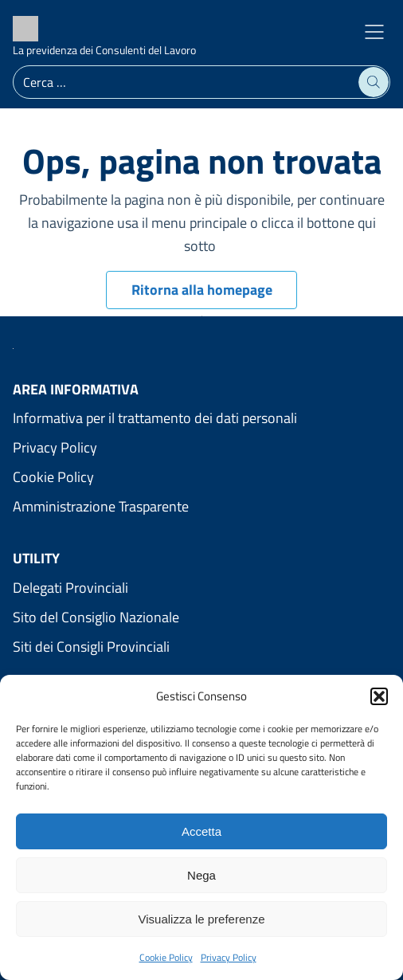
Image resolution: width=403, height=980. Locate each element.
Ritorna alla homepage (202, 290)
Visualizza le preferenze (202, 919)
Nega (201, 875)
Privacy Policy (229, 957)
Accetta (201, 831)
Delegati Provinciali (70, 588)
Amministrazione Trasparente (101, 506)
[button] (379, 696)
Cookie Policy (166, 957)
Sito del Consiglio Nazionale (96, 617)
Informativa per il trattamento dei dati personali (155, 418)
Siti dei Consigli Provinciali (91, 647)
